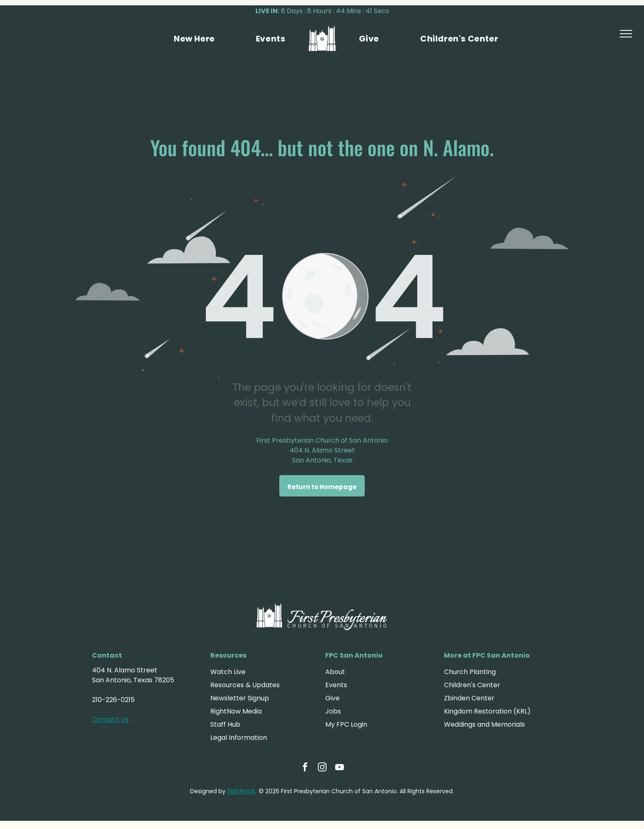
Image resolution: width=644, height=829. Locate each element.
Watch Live (228, 672)
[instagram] (322, 768)
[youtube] (339, 768)
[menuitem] (194, 39)
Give (332, 698)
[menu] (626, 34)
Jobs (333, 711)
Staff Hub (225, 724)
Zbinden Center (469, 698)
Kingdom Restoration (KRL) (487, 711)
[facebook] (305, 768)
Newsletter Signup (240, 698)
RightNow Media (236, 711)
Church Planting (470, 672)
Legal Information (239, 738)
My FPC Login (346, 724)
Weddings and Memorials (484, 724)
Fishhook (241, 791)
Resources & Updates (245, 685)
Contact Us (110, 719)
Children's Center (472, 685)
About (335, 672)
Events (336, 685)
